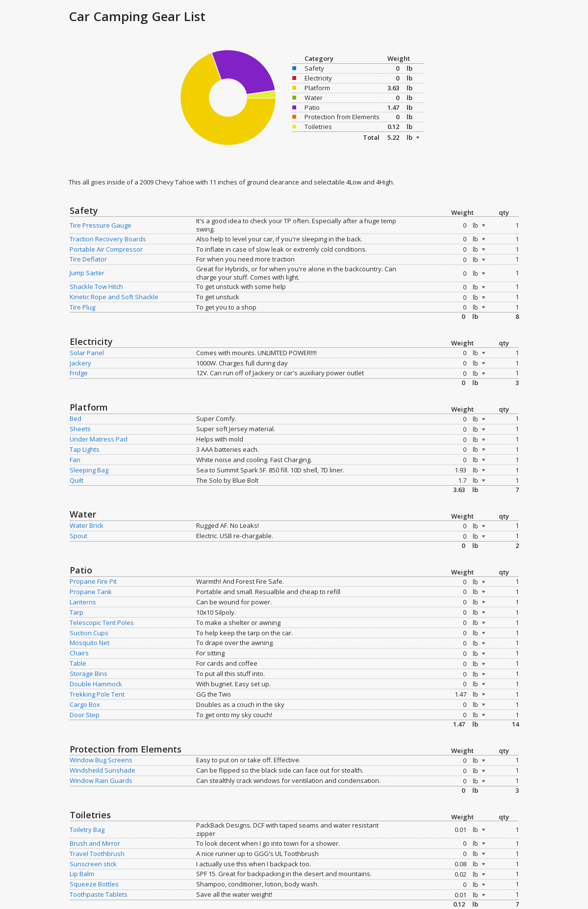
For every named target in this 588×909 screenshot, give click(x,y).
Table (78, 663)
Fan (75, 460)
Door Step (85, 715)
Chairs (79, 653)
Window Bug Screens (101, 760)
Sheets (80, 429)
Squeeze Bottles (94, 884)
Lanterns (83, 602)
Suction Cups (89, 633)
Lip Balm (82, 874)
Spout (78, 536)
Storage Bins (89, 674)
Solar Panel (87, 353)
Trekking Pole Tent (97, 694)
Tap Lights (85, 449)
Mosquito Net (89, 643)
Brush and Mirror (95, 843)
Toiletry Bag (87, 830)
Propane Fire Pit (93, 581)
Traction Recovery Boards (108, 239)
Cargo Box (85, 704)
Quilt (77, 480)
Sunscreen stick (93, 864)
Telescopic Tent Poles (102, 623)
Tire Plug (82, 307)
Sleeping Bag (89, 470)
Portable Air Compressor (106, 249)
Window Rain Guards (101, 780)
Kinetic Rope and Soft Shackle (114, 297)
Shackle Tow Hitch (96, 286)
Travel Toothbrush (97, 854)
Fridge (79, 373)
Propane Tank (91, 592)
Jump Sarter (87, 273)
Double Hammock (96, 684)
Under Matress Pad (99, 439)
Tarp (77, 612)
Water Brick (87, 525)
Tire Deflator (88, 259)
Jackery (80, 363)
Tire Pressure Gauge (101, 225)
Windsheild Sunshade (102, 770)
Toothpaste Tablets (99, 894)
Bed (76, 418)
